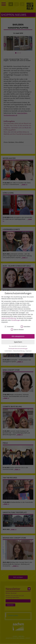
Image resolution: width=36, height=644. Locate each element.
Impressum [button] (29, 351)
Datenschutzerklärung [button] (19, 351)
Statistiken (26, 327)
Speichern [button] (18, 342)
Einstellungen (16, 320)
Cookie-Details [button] (8, 351)
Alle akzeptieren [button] (18, 336)
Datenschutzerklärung (9, 318)
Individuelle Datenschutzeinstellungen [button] (18, 349)
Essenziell (9, 327)
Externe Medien (17, 330)
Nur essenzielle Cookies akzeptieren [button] (18, 346)
